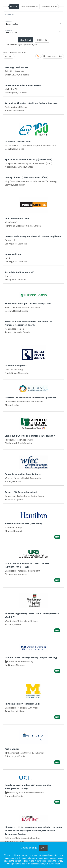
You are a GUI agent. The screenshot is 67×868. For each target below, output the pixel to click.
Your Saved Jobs (49, 7)
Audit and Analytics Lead (17, 218)
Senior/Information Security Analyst (24, 474)
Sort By (8, 56)
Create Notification (53, 56)
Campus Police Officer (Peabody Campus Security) (31, 658)
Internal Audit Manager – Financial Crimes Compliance (33, 236)
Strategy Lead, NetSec (17, 67)
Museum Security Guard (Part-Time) (23, 524)
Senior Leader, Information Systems (24, 85)
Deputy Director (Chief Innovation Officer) (27, 177)
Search (13, 7)
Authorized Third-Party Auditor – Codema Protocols (32, 103)
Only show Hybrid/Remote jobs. (23, 44)
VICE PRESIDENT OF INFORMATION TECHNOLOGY (30, 436)
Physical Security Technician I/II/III (23, 704)
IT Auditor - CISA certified (18, 141)
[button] (42, 40)
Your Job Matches (29, 7)
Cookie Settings (29, 848)
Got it (43, 848)
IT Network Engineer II (17, 366)
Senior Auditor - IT (14, 254)
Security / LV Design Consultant (21, 492)
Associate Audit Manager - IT (20, 272)
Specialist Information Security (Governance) (29, 159)
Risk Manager (12, 749)
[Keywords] (33, 15)
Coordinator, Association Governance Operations (31, 398)
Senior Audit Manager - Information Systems (28, 303)
